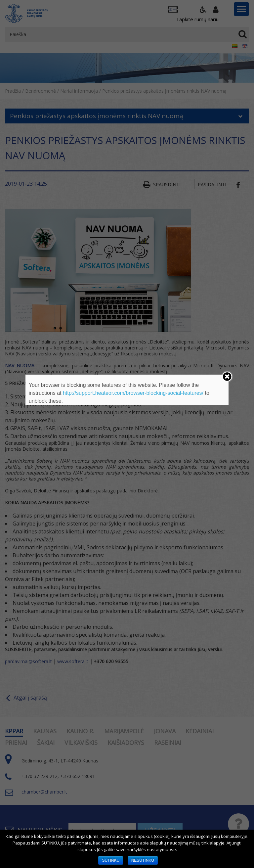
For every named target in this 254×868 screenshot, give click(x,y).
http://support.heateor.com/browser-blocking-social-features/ (133, 393)
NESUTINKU (143, 860)
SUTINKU (111, 860)
